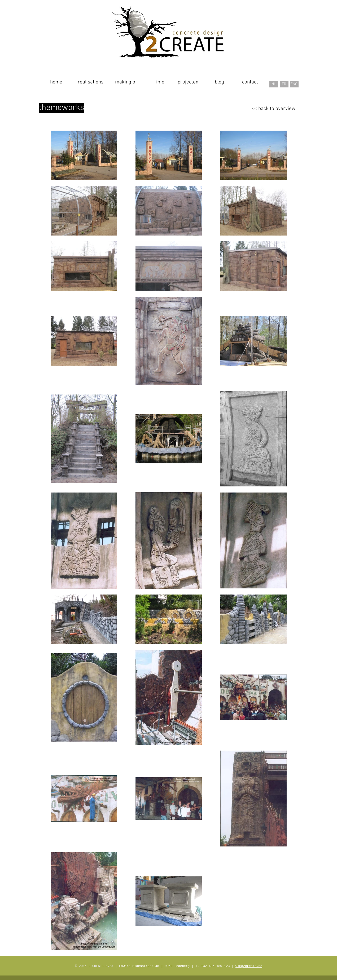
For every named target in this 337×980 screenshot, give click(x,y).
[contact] (250, 82)
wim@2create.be (249, 966)
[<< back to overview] (273, 109)
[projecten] (188, 82)
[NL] (274, 84)
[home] (56, 82)
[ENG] (294, 84)
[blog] (219, 82)
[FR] (284, 84)
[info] (160, 82)
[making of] (126, 82)
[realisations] (91, 82)
